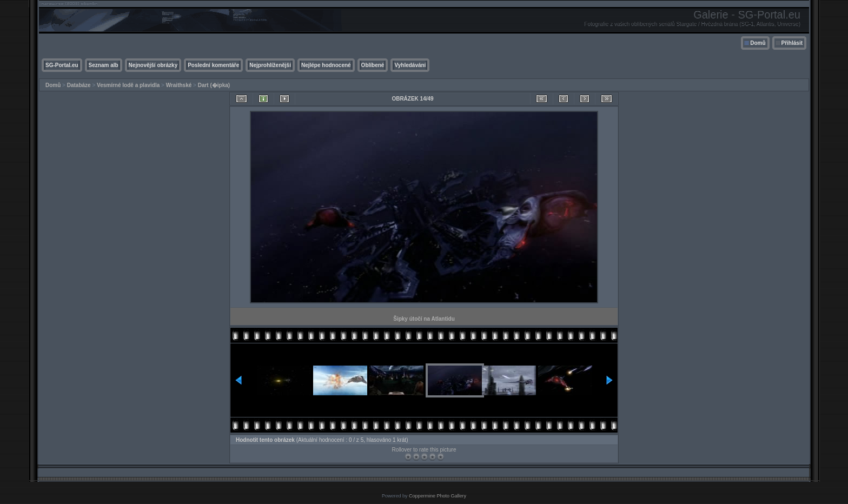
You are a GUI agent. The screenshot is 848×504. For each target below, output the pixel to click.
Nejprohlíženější (270, 65)
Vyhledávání (410, 65)
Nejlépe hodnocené (326, 65)
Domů (758, 43)
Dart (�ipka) (214, 85)
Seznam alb (104, 65)
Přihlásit (792, 43)
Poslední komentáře (213, 65)
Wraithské (179, 85)
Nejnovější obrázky (153, 65)
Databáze (79, 85)
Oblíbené (373, 65)
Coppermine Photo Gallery (438, 496)
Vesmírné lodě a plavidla (128, 85)
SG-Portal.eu (62, 65)
